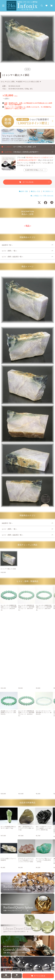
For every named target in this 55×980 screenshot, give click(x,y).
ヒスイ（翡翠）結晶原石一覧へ (13, 257)
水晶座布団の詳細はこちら (34, 170)
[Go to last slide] (2, 42)
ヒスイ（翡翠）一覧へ (9, 251)
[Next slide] (53, 42)
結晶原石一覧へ (7, 245)
